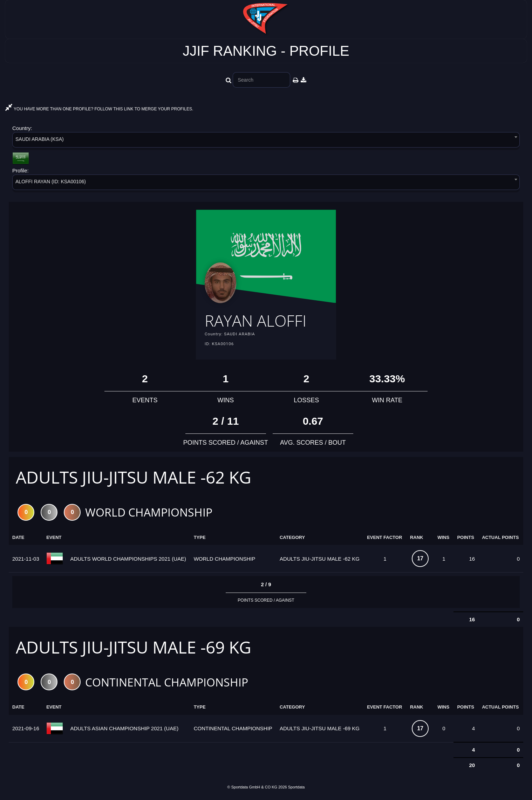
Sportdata (296, 788)
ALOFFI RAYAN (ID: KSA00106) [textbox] (51, 182)
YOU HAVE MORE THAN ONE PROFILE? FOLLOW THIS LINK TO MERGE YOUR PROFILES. (99, 109)
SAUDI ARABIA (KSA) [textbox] (40, 139)
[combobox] (266, 141)
